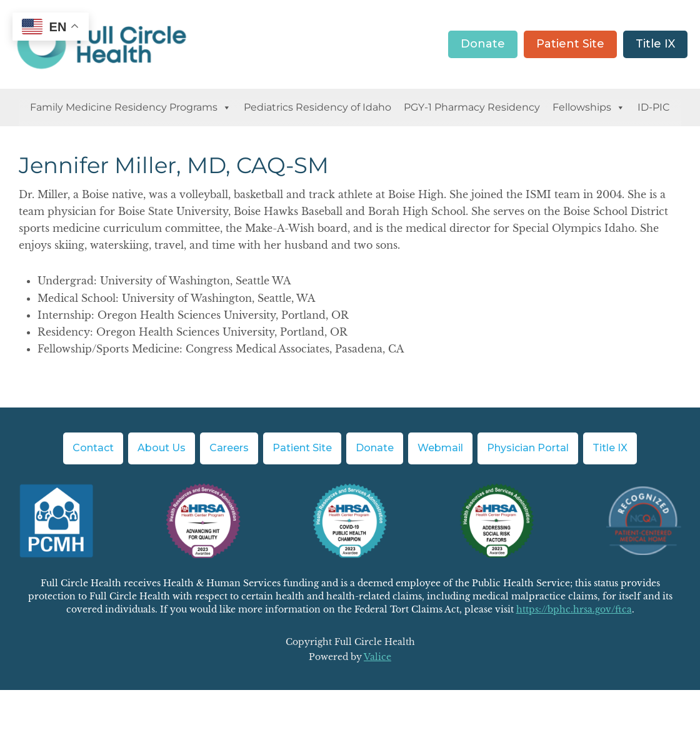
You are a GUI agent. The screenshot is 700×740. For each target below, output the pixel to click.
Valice (377, 657)
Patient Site (570, 44)
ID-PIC (654, 107)
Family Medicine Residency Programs (131, 107)
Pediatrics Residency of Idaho (317, 107)
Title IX (655, 44)
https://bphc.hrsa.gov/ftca (574, 609)
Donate (483, 44)
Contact (93, 448)
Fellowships (589, 107)
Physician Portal (528, 448)
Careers (229, 448)
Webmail (440, 448)
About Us (162, 448)
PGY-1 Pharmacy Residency (472, 107)
